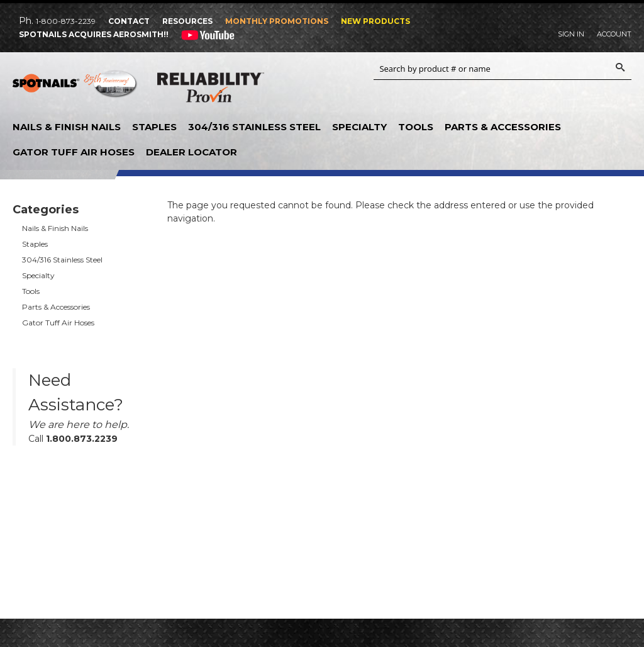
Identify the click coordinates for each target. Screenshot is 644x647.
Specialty (359, 127)
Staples (154, 127)
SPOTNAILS (75, 88)
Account (614, 34)
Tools (416, 127)
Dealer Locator (192, 152)
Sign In (571, 34)
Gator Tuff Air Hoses (74, 152)
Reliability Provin (211, 90)
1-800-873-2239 (66, 21)
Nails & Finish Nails (67, 127)
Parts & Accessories (503, 127)
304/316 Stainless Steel (254, 127)
